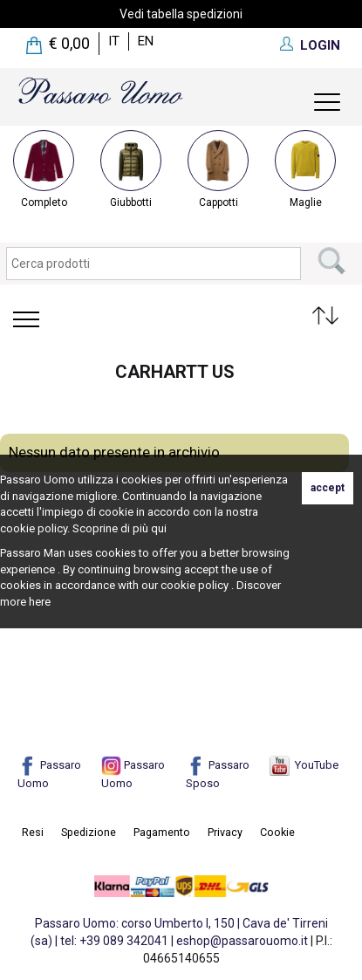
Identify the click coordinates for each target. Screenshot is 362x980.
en (146, 41)
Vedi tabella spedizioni (181, 14)
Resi (33, 832)
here (40, 602)
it (114, 41)
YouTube (304, 765)
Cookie (277, 832)
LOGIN (320, 45)
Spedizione (89, 832)
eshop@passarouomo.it (242, 941)
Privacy (225, 832)
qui (159, 528)
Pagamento (162, 832)
